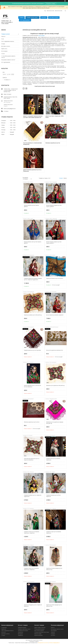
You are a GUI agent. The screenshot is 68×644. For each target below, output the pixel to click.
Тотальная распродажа (39, 629)
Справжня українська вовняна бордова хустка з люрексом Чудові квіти (33, 279)
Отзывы (3, 44)
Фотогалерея (4, 51)
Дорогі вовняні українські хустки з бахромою (32, 170)
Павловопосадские (22, 628)
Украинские (21, 632)
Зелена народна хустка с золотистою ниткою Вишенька (32, 386)
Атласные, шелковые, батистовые (42, 632)
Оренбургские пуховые (23, 631)
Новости (3, 36)
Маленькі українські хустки (53, 143)
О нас (3, 39)
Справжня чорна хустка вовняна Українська (54, 532)
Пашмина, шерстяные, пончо (24, 629)
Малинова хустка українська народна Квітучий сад (55, 423)
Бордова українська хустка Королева (32, 350)
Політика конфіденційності (54, 643)
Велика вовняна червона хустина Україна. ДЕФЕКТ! (54, 242)
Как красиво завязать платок (57, 629)
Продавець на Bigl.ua (34, 641)
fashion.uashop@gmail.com (10, 109)
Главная (21, 17)
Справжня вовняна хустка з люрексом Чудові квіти (33, 496)
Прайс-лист (4, 629)
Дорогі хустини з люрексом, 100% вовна (55, 117)
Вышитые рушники (39, 635)
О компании (4, 628)
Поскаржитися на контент (43, 643)
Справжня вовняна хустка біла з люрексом (54, 496)
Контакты (44, 17)
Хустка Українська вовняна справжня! (55, 315)
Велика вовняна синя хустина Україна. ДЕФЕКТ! (33, 242)
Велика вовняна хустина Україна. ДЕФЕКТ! (31, 206)
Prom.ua (41, 640)
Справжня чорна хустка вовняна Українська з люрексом (31, 569)
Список (65, 178)
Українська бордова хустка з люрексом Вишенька (33, 605)
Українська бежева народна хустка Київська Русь (54, 569)
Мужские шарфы (38, 634)
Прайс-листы (4, 49)
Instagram (53, 634)
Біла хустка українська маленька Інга (55, 350)
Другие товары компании (40, 628)
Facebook (53, 632)
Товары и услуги (6, 34)
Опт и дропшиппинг (25, 20)
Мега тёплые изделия (39, 631)
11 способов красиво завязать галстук (8, 57)
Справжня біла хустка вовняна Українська (53, 459)
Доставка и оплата (54, 17)
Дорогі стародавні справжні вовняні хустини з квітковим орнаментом (33, 117)
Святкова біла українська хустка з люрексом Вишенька (32, 459)
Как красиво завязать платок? (8, 60)
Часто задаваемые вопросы (8, 41)
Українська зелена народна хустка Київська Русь (54, 605)
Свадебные (20, 635)
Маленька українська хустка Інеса (32, 422)
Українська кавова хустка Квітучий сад (33, 315)
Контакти (53, 635)
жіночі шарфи (41, 35)
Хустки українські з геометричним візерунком (32, 144)
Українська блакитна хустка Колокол (55, 278)
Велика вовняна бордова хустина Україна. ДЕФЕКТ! (54, 206)
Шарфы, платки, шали (32, 17)
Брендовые (20, 634)
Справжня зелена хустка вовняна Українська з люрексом (32, 532)
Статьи (3, 54)
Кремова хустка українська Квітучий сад (55, 385)
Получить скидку (51, 4)
